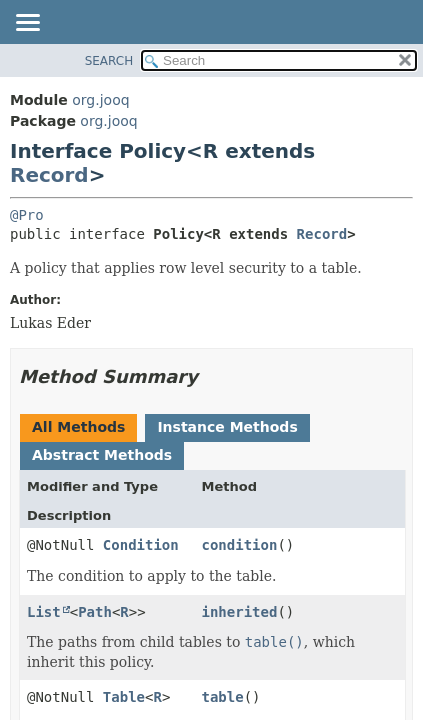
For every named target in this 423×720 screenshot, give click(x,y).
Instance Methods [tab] (227, 427)
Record (49, 175)
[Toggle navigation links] (27, 24)
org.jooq (100, 100)
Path (95, 612)
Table (124, 697)
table (223, 697)
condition (240, 545)
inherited (240, 612)
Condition (141, 545)
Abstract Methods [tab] (102, 455)
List (44, 612)
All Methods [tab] (78, 427)
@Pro (27, 215)
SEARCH (109, 61)
